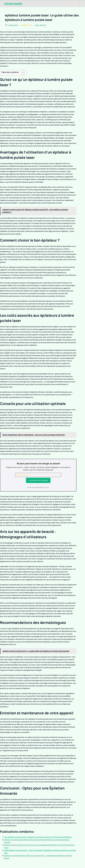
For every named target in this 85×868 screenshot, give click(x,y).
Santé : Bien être (40, 25)
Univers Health (13, 3)
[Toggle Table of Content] (22, 73)
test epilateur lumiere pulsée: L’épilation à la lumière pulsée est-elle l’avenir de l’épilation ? (38, 837)
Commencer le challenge (38, 480)
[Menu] (80, 4)
